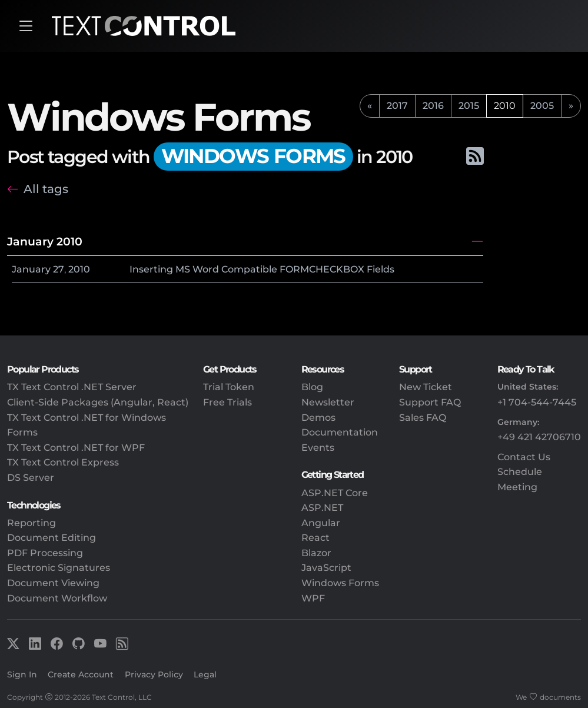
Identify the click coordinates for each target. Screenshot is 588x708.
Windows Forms (340, 583)
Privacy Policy (154, 674)
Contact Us (524, 457)
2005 (542, 106)
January (31, 269)
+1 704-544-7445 (537, 402)
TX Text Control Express (63, 462)
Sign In (22, 674)
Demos (318, 418)
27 (59, 269)
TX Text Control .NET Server (72, 387)
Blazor (316, 553)
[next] (571, 106)
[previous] (370, 106)
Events (318, 448)
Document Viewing (53, 583)
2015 (469, 106)
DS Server (31, 478)
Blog (312, 387)
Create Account (81, 674)
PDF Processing (45, 553)
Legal (205, 674)
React (315, 538)
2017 (397, 106)
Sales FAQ (423, 418)
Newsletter (328, 402)
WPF (313, 598)
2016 (433, 106)
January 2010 (45, 241)
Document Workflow (57, 598)
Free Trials (227, 402)
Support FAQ (430, 402)
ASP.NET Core (335, 493)
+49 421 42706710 (539, 437)
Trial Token (229, 387)
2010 (79, 269)
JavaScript (326, 568)
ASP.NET (322, 508)
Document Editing (52, 538)
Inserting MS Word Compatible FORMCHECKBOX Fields (262, 269)
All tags (46, 189)
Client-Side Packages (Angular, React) (98, 402)
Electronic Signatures (59, 568)
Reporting (31, 523)
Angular (321, 523)
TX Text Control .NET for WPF (76, 448)
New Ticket (426, 387)
